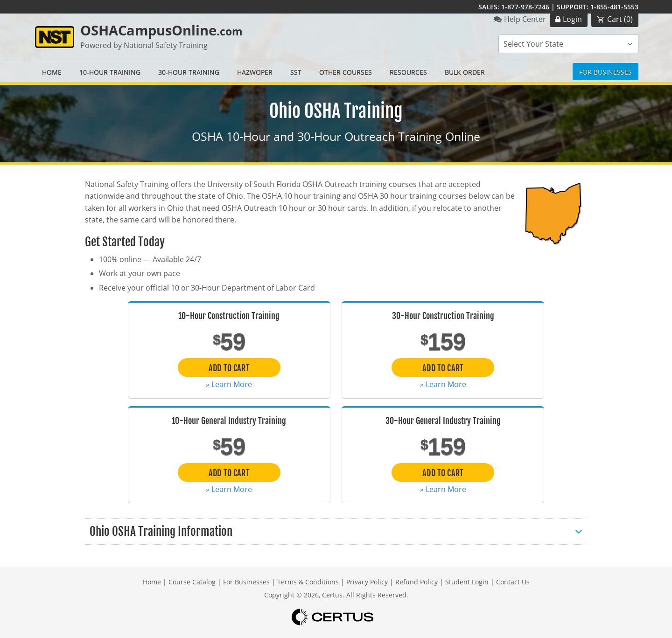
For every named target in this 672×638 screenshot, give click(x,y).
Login (572, 19)
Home (52, 72)
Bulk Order (465, 72)
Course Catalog (192, 582)
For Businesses (605, 72)
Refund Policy (416, 582)
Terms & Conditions (308, 582)
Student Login (467, 582)
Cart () (620, 19)
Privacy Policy (367, 582)
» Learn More (229, 384)
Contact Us (513, 582)
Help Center (525, 19)
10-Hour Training (110, 72)
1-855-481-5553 (614, 7)
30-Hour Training (189, 72)
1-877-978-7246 (525, 7)
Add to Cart (229, 368)
